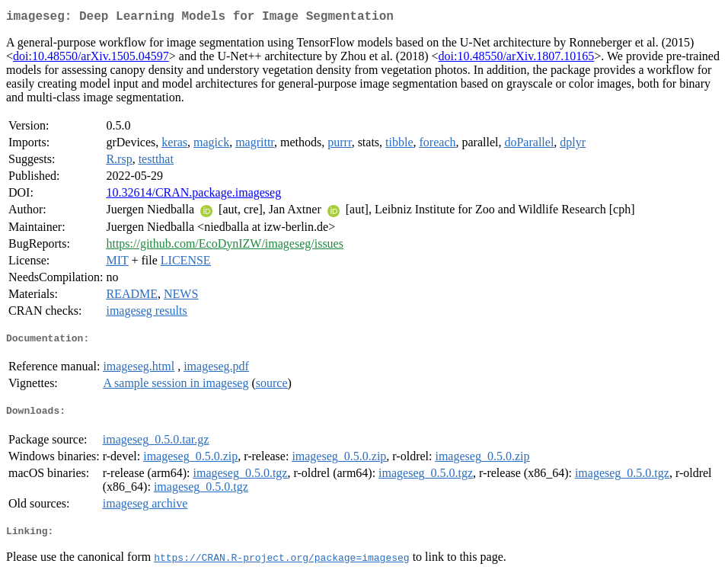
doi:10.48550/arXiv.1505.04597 (91, 59)
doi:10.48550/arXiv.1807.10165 (517, 59)
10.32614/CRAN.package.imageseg (193, 195)
